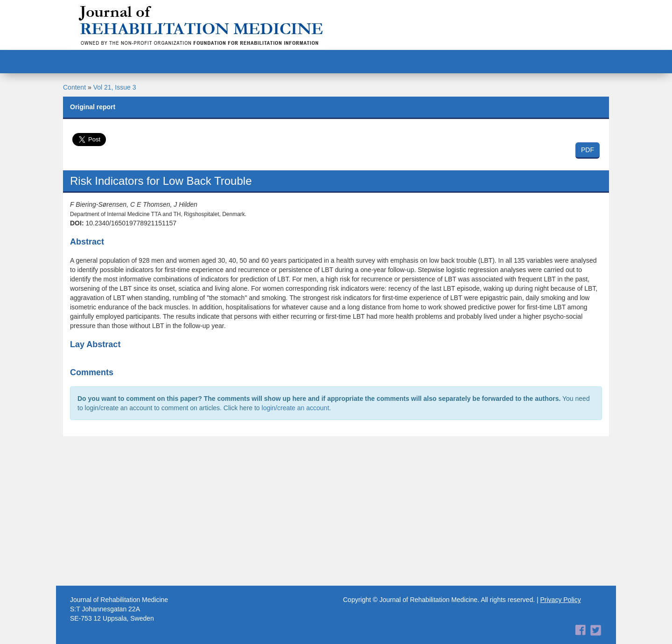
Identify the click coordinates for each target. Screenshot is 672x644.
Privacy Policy (561, 600)
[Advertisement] (336, 511)
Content (74, 87)
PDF (588, 150)
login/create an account (296, 408)
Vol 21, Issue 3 (115, 87)
